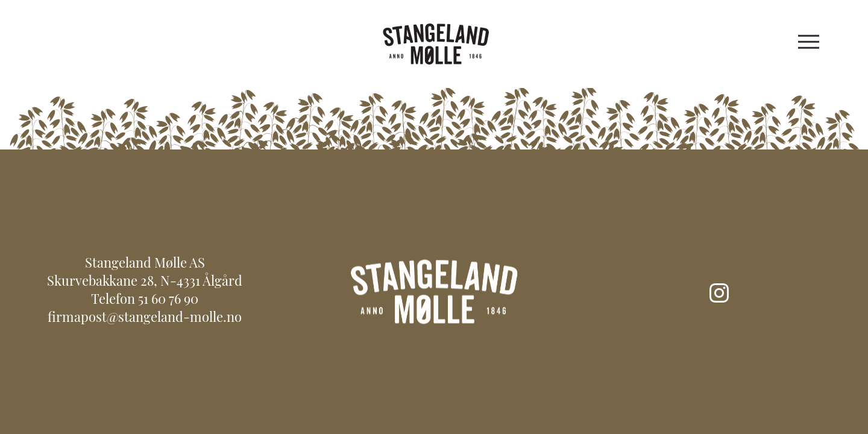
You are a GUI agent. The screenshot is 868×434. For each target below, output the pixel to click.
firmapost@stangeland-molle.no (145, 319)
